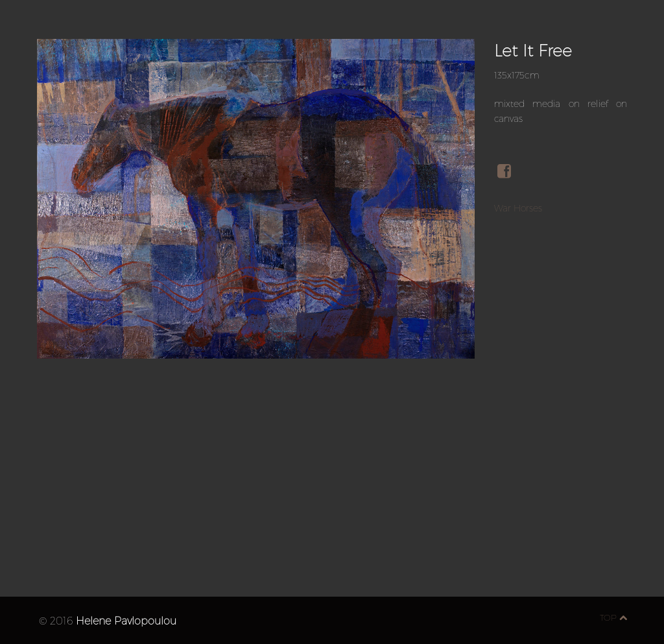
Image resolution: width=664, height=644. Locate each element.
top (613, 617)
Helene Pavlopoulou (126, 620)
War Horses (518, 208)
